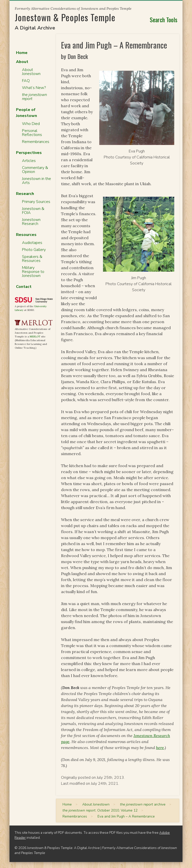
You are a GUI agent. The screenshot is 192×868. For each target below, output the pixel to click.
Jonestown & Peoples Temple (65, 17)
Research (25, 194)
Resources (26, 235)
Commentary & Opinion (35, 170)
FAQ (26, 81)
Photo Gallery (34, 250)
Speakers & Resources (32, 259)
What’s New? (34, 88)
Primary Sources (36, 202)
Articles (29, 161)
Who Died (31, 124)
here (160, 748)
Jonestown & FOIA (33, 211)
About (22, 62)
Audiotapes (32, 243)
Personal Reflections (32, 133)
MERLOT (35, 337)
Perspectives (29, 153)
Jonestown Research (31, 222)
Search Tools (163, 19)
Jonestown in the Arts (36, 181)
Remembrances (36, 142)
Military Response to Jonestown (33, 272)
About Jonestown (31, 72)
